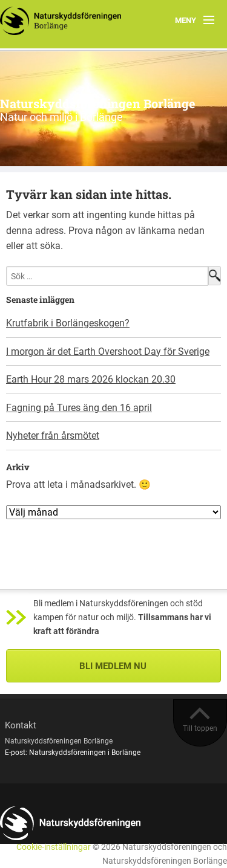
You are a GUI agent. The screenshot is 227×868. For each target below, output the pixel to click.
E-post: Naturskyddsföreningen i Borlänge (73, 753)
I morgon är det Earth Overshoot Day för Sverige (108, 351)
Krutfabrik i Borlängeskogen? (68, 323)
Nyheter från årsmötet (53, 436)
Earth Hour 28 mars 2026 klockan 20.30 (91, 379)
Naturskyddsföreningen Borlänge (98, 103)
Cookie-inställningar (54, 847)
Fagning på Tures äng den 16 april (79, 408)
